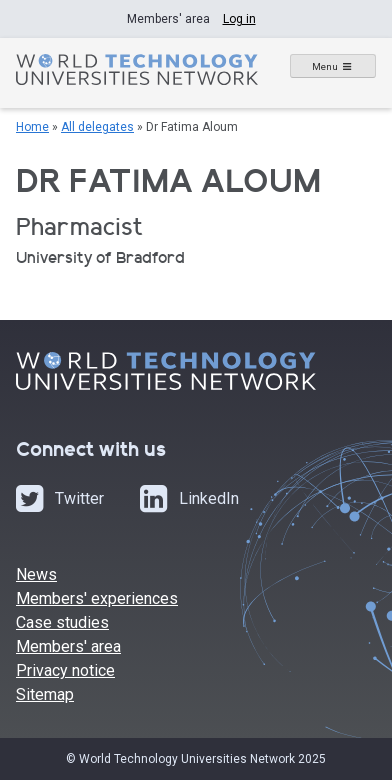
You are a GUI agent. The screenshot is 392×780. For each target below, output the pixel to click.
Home (32, 127)
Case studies (62, 622)
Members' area (68, 646)
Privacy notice (65, 670)
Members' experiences (97, 598)
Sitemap (45, 694)
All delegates (97, 127)
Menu (325, 66)
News (36, 574)
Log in (239, 19)
